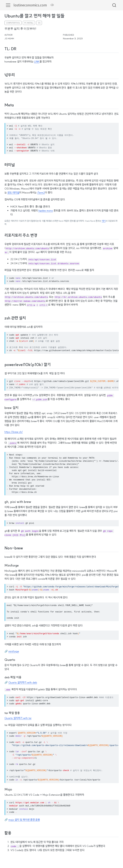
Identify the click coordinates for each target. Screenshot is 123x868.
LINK (37, 62)
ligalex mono (46, 211)
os (39, 23)
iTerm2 (41, 193)
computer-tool (13, 23)
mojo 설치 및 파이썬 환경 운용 (24, 819)
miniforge (14, 651)
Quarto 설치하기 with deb (23, 682)
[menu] (8, 5)
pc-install (29, 23)
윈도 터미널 (13, 193)
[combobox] (114, 5)
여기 (104, 221)
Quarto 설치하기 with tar (18, 718)
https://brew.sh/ (14, 432)
